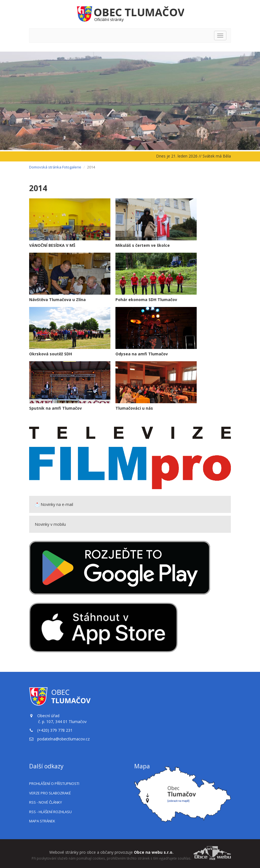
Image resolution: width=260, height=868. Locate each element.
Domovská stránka (45, 167)
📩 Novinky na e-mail (54, 504)
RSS (46, 802)
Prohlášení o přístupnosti (54, 783)
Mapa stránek (42, 821)
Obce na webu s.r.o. (154, 852)
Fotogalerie (72, 167)
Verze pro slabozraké (50, 793)
